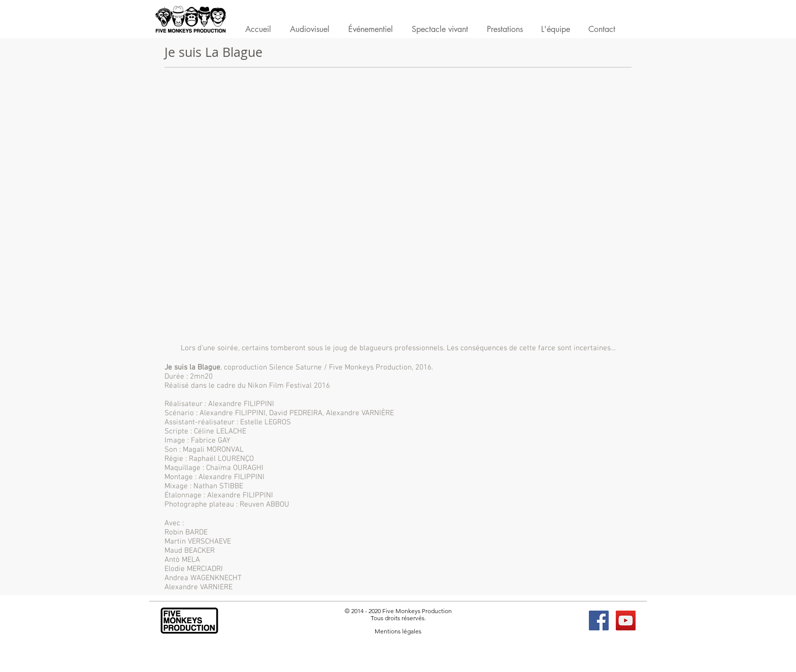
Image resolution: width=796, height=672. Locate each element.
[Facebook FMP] (599, 620)
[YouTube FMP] (626, 620)
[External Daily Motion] (398, 208)
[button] (505, 31)
